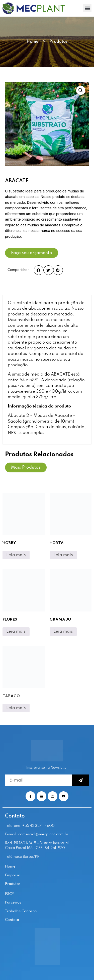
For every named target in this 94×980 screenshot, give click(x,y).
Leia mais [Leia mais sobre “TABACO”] (16, 708)
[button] (87, 8)
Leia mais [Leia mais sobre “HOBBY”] (16, 555)
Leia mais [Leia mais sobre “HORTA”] (63, 555)
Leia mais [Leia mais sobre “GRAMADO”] (63, 631)
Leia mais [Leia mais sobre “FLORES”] (16, 631)
